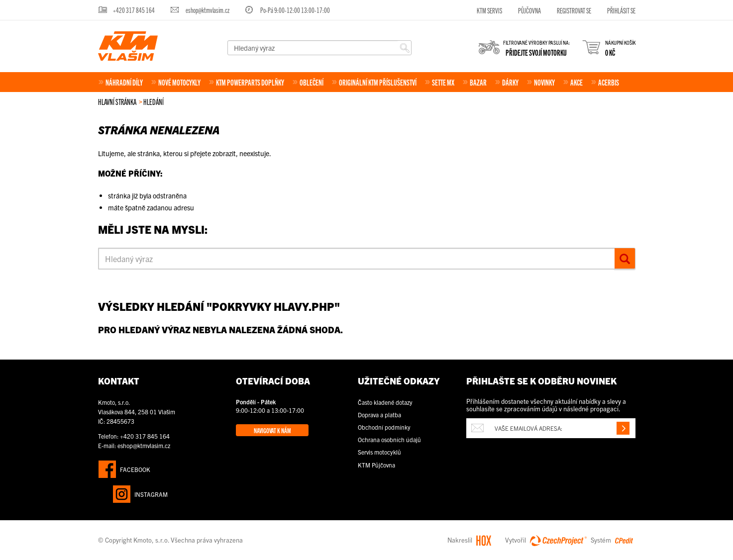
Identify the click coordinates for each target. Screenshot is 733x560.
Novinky (544, 82)
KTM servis (489, 10)
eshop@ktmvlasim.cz (208, 10)
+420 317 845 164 (134, 10)
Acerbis (609, 82)
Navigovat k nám (272, 430)
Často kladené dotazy (385, 402)
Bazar (478, 82)
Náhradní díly (124, 82)
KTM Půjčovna (376, 465)
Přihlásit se (621, 10)
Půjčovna (529, 10)
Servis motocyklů (379, 452)
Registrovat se (574, 10)
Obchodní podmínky (384, 427)
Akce (576, 82)
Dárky (510, 82)
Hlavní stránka (117, 101)
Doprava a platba (379, 415)
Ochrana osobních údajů (389, 439)
